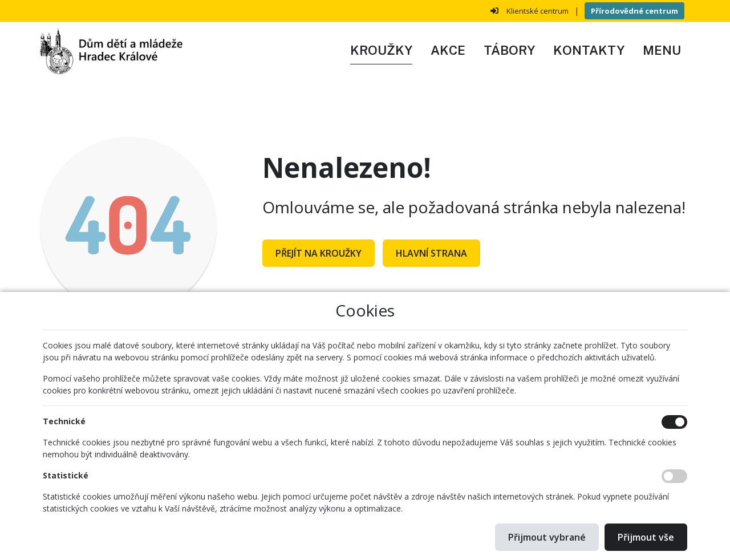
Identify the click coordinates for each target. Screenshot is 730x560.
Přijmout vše (646, 537)
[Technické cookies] (674, 422)
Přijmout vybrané (547, 537)
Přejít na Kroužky (319, 253)
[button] (662, 51)
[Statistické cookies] (674, 476)
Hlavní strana (431, 253)
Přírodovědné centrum (634, 11)
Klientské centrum (538, 11)
